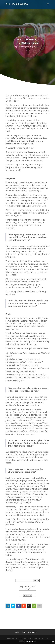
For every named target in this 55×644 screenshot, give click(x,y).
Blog (24, 632)
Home (17, 632)
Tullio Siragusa (23, 47)
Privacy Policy (33, 632)
